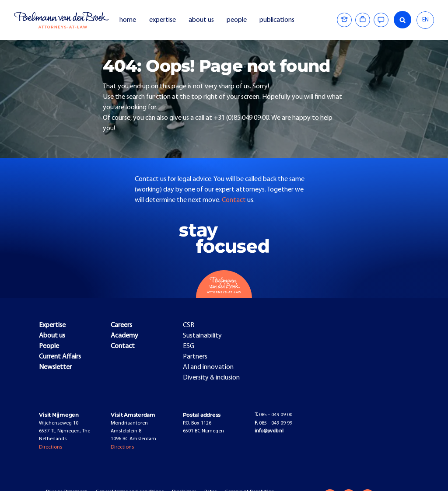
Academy (124, 336)
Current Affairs (60, 357)
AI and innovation (208, 367)
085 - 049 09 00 (273, 415)
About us (52, 336)
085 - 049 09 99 (273, 423)
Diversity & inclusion (211, 378)
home (128, 20)
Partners (195, 357)
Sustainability (202, 336)
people (237, 20)
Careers (121, 325)
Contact (234, 200)
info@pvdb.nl (269, 431)
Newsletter (55, 367)
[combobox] (425, 20)
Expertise (52, 325)
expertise (163, 20)
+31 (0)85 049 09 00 (241, 118)
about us (201, 20)
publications (278, 20)
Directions (51, 447)
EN (425, 20)
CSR (189, 325)
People (49, 346)
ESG (189, 346)
